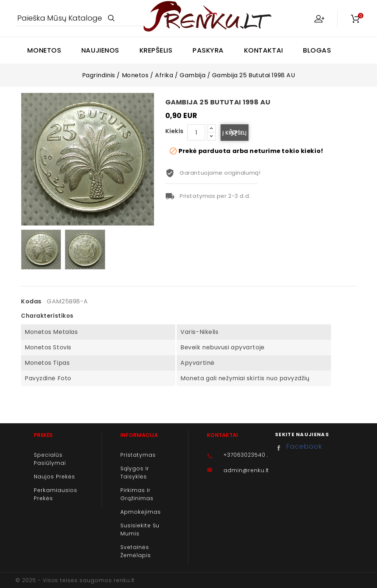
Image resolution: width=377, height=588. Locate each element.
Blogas (317, 50)
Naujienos (100, 50)
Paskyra (208, 50)
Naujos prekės (54, 477)
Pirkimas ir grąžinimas (137, 494)
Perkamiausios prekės (55, 494)
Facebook (281, 448)
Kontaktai (264, 50)
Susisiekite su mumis (140, 530)
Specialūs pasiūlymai (50, 459)
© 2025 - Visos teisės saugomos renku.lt (75, 580)
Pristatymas (138, 455)
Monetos (44, 50)
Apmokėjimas (141, 512)
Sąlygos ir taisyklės (135, 473)
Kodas (31, 302)
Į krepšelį (235, 133)
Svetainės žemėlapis (136, 551)
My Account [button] (319, 18)
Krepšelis (156, 50)
